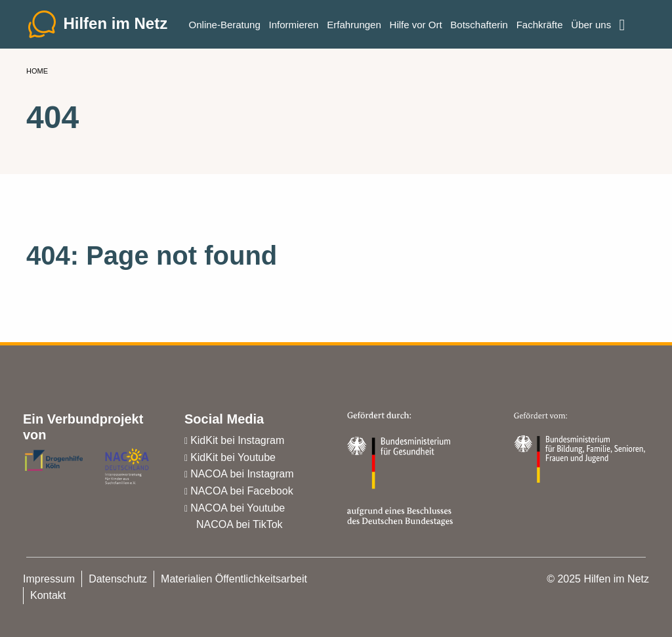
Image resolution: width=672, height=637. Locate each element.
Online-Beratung (225, 27)
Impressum (49, 579)
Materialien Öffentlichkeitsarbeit (234, 579)
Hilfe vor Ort (416, 27)
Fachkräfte (540, 27)
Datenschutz (118, 579)
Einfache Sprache (631, 21)
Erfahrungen (354, 27)
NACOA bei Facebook (242, 491)
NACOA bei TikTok (240, 524)
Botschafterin (479, 27)
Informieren (294, 27)
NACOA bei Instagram (242, 474)
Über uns (591, 27)
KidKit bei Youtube (233, 457)
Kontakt (48, 595)
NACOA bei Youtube (238, 508)
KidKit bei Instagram (237, 440)
